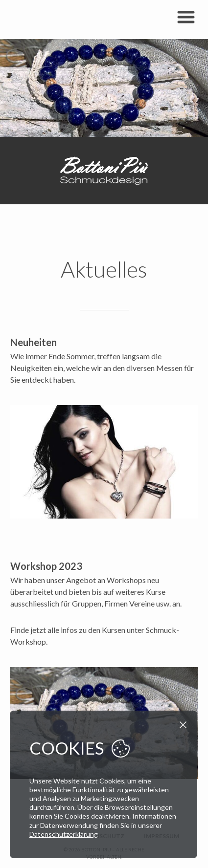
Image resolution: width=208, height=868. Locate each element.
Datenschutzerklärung (64, 834)
